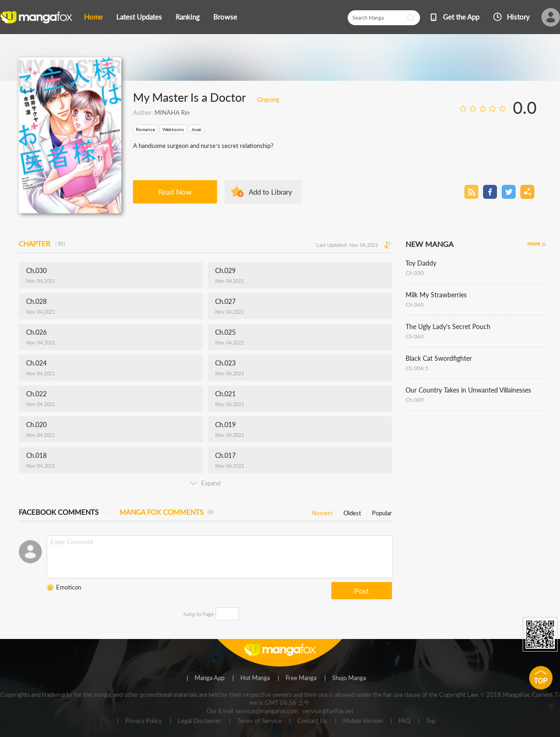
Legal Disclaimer (199, 721)
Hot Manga (255, 678)
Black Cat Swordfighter (439, 358)
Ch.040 (415, 305)
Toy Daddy (421, 263)
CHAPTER (43, 244)
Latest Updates (139, 17)
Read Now (175, 192)
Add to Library (270, 192)
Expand (205, 483)
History (518, 17)
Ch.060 (415, 336)
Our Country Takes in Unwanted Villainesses (468, 390)
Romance (145, 129)
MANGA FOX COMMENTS (166, 512)
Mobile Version (363, 721)
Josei (196, 129)
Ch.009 (415, 400)
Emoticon (69, 587)
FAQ (404, 721)
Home (93, 17)
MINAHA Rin (172, 112)
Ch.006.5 (417, 368)
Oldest (352, 511)
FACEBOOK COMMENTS (59, 512)
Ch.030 (415, 273)
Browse (225, 17)
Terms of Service (259, 721)
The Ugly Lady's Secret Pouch (448, 326)
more (534, 243)
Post (362, 591)
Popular (382, 511)
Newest (322, 511)
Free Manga (301, 678)
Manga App (210, 678)
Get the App (461, 17)
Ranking (188, 17)
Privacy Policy (143, 721)
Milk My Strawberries (436, 295)
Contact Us (312, 721)
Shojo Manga (349, 678)
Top (431, 721)
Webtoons (173, 129)
